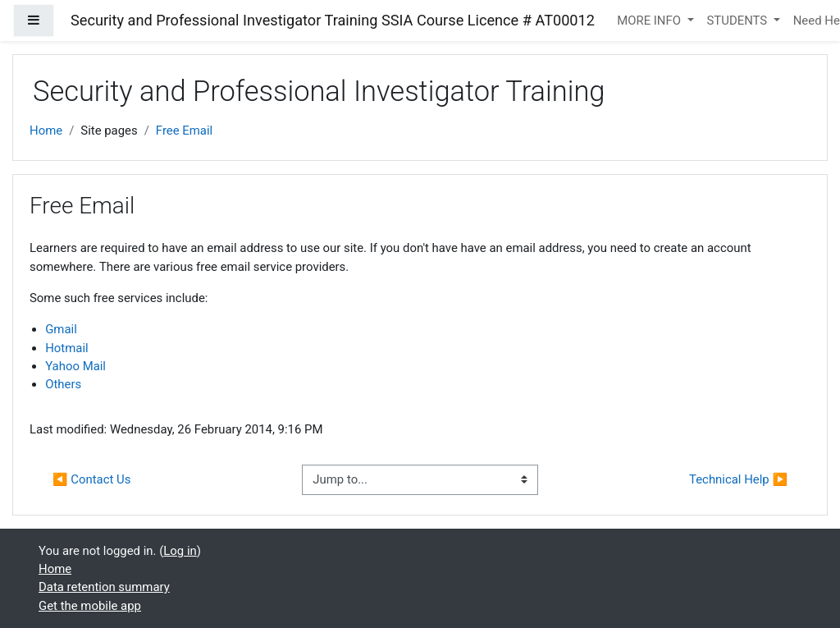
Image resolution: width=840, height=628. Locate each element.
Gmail (61, 329)
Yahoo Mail (75, 366)
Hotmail (66, 348)
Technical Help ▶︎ (738, 479)
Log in (180, 551)
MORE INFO (651, 21)
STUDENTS (739, 21)
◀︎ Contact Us (91, 479)
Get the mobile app (90, 606)
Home (46, 131)
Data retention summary (104, 587)
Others (63, 384)
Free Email (184, 131)
